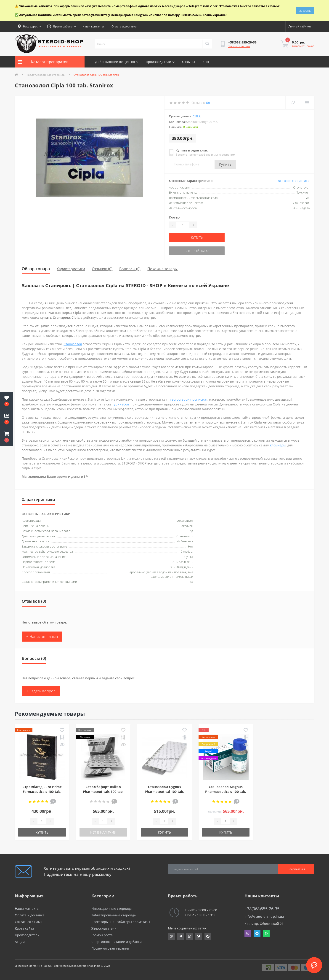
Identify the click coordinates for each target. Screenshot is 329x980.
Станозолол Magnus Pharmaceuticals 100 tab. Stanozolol (226, 792)
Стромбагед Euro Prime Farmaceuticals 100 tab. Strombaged (42, 792)
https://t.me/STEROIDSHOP (180, 936)
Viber (248, 934)
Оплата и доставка (124, 26)
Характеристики (71, 269)
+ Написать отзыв (42, 637)
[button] (7, 437)
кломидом (278, 445)
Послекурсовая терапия (110, 948)
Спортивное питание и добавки (117, 942)
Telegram (257, 934)
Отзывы (189, 62)
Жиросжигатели (104, 928)
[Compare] (307, 103)
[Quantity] (183, 225)
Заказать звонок (239, 46)
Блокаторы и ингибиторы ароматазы (121, 922)
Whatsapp (266, 934)
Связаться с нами (29, 922)
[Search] (207, 44)
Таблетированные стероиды (46, 75)
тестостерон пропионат (189, 399)
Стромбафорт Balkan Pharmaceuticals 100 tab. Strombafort (103, 792)
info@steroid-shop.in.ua (264, 917)
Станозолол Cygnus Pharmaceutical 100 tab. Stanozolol (164, 792)
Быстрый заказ (197, 251)
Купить (225, 164)
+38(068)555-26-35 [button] (262, 909)
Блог (206, 62)
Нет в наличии (103, 832)
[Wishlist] (293, 103)
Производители (160, 62)
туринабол (121, 404)
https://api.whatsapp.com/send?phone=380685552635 (190, 936)
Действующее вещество (117, 62)
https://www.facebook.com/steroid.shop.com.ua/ (208, 936)
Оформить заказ (303, 46)
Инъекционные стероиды (112, 908)
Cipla (197, 116)
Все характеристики (294, 181)
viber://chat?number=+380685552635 (171, 936)
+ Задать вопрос (41, 691)
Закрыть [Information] (305, 11)
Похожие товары (162, 269)
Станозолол (73, 344)
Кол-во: (175, 217)
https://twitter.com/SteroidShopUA (199, 936)
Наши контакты (93, 26)
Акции (20, 942)
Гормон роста (102, 935)
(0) (208, 103)
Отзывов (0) (102, 269)
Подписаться (296, 869)
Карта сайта (24, 928)
